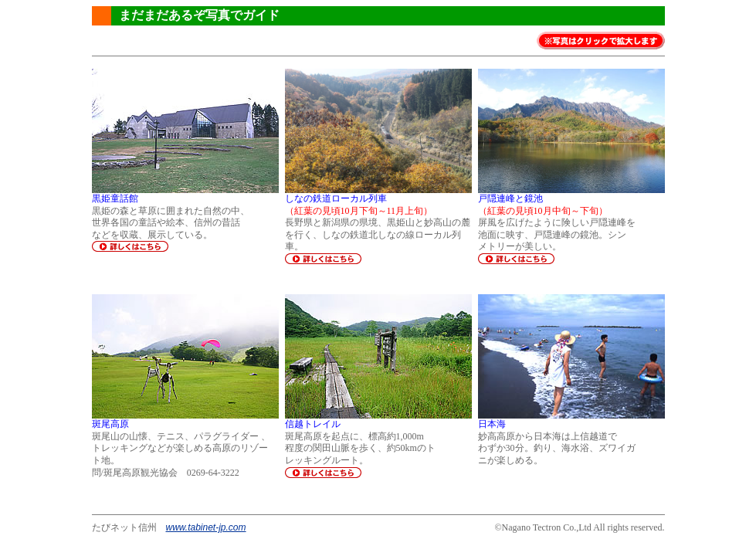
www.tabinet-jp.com (206, 527)
